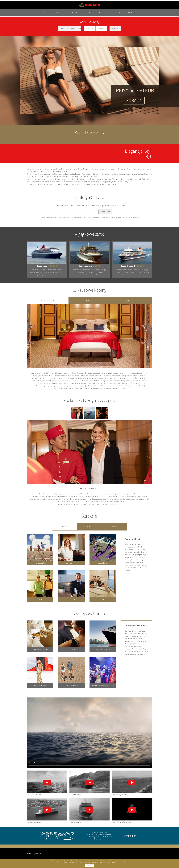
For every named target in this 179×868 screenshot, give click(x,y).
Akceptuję (90, 865)
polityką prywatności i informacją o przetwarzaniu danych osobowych (98, 861)
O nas (88, 15)
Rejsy (42, 15)
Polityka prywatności (34, 853)
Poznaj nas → (132, 835)
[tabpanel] (89, 348)
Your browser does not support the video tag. (89, 732)
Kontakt (136, 15)
